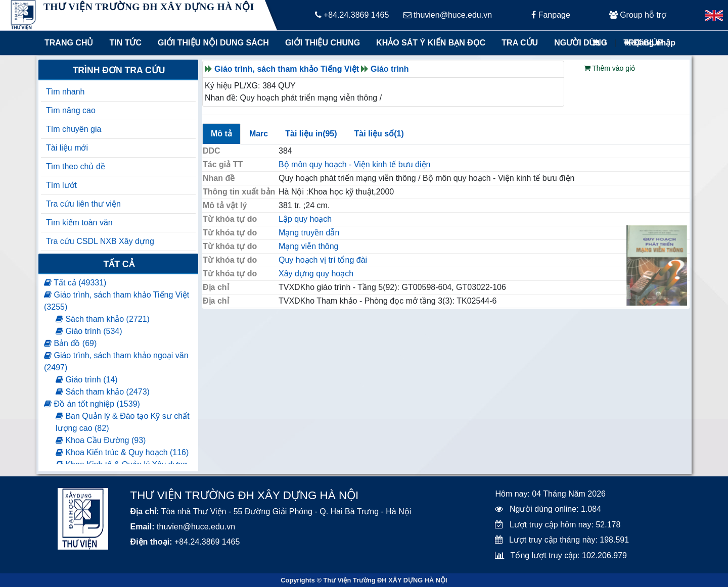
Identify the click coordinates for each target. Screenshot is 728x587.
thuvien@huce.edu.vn (448, 15)
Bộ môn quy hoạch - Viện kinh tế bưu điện (354, 164)
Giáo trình (390, 69)
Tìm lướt (61, 185)
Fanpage (551, 15)
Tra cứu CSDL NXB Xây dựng (100, 241)
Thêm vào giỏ (610, 68)
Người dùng (581, 43)
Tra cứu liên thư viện (83, 204)
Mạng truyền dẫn (309, 233)
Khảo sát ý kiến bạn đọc (428, 43)
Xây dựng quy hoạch (316, 274)
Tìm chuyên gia (74, 129)
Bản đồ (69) (70, 343)
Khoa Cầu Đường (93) (101, 440)
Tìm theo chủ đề (76, 166)
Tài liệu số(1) (379, 134)
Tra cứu (520, 43)
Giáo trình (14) (87, 380)
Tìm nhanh (65, 92)
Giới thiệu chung (322, 43)
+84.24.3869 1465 (352, 15)
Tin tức (125, 43)
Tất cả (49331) (75, 283)
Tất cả (119, 264)
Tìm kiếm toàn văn (79, 223)
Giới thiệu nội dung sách (211, 43)
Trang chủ (69, 43)
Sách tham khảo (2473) (103, 392)
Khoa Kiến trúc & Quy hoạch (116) (122, 452)
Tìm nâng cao (71, 110)
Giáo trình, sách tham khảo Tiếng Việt (287, 69)
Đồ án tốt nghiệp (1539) (92, 404)
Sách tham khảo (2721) (103, 319)
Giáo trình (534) (89, 331)
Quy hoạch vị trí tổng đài (323, 260)
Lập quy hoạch (305, 219)
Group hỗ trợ (638, 15)
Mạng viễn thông (309, 246)
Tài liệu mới (67, 148)
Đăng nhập (650, 43)
